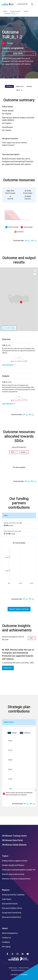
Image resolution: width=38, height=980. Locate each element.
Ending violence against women (15, 861)
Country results (15, 11)
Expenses (20, 232)
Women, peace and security (13, 874)
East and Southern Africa (12, 908)
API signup (6, 947)
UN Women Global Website (14, 845)
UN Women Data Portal (12, 840)
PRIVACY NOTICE (24, 968)
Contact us (6, 938)
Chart (6, 515)
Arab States (7, 899)
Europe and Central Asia (12, 913)
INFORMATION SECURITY (18, 970)
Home (5, 11)
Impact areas (9, 722)
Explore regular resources (19, 609)
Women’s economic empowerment (16, 879)
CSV (26, 241)
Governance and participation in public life (19, 870)
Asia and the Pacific (10, 904)
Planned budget (13, 227)
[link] (19, 365)
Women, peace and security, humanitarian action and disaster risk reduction (19, 794)
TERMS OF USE (13, 968)
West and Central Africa (12, 917)
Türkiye (26, 11)
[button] (21, 302)
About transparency (10, 933)
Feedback (6, 942)
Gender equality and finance (13, 865)
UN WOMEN (24, 975)
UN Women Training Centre (14, 836)
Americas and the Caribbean (13, 895)
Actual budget (28, 227)
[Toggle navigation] (35, 4)
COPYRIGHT (14, 975)
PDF (32, 241)
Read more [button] (8, 668)
